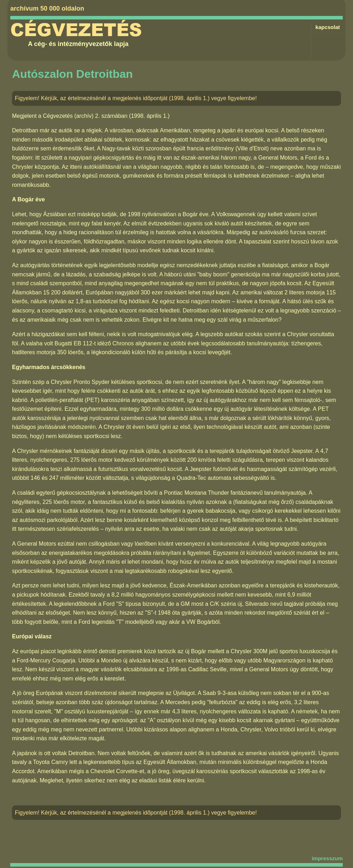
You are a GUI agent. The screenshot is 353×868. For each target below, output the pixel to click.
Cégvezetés (76, 30)
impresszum (327, 858)
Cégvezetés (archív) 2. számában (85, 116)
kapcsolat (328, 27)
